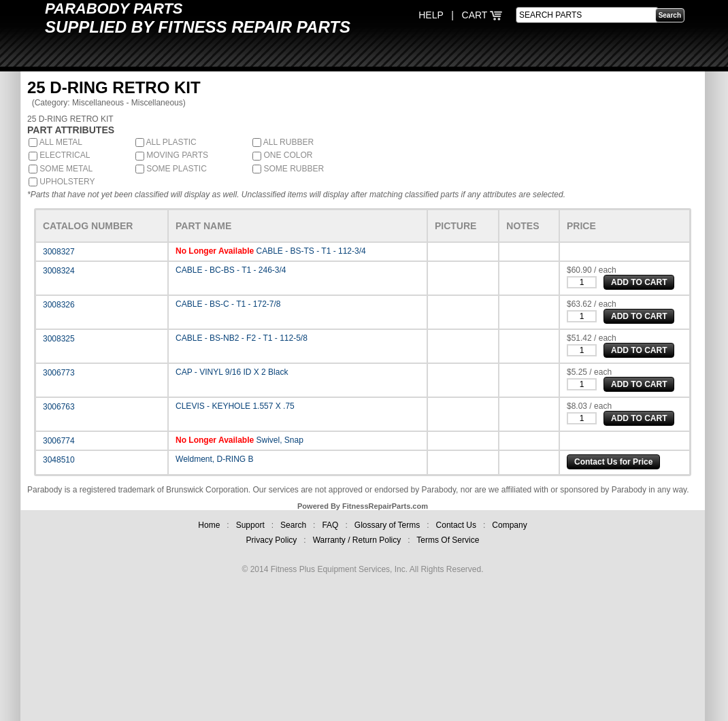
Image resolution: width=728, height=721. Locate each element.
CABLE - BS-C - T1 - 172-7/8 (228, 304)
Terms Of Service (448, 540)
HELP (431, 15)
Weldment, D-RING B (214, 459)
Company (509, 525)
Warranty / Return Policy (357, 540)
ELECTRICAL (59, 155)
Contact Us (456, 525)
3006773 (59, 373)
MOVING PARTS (172, 155)
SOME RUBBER (288, 169)
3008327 (59, 252)
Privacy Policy (272, 540)
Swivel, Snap (280, 440)
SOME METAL (61, 169)
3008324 (59, 271)
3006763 (59, 407)
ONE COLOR (282, 155)
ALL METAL (55, 142)
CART (482, 15)
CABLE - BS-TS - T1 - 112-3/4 (311, 251)
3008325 (59, 339)
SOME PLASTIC (171, 169)
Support (250, 525)
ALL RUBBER (283, 142)
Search (293, 525)
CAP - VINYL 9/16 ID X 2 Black (232, 372)
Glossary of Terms (387, 525)
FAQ (330, 525)
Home (209, 525)
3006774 (59, 441)
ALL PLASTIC (166, 142)
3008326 (59, 305)
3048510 (59, 460)
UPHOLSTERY (62, 182)
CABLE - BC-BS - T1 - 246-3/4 (231, 270)
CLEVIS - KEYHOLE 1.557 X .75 (235, 406)
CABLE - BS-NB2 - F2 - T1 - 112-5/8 (242, 338)
